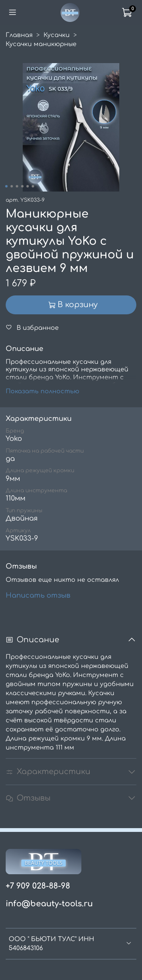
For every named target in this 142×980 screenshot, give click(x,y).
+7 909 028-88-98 (38, 886)
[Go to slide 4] (22, 186)
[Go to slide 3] (17, 186)
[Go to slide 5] (27, 186)
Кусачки (57, 35)
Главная (19, 35)
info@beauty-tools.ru (49, 904)
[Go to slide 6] (33, 186)
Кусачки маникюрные (41, 44)
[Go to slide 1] (6, 186)
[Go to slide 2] (11, 186)
